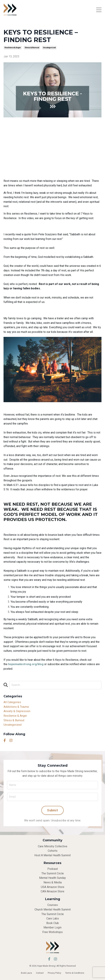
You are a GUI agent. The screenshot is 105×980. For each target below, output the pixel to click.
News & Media (53, 882)
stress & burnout (32, 48)
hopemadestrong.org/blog (26, 664)
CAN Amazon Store (52, 891)
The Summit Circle (53, 873)
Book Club (53, 923)
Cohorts (53, 851)
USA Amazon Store (53, 887)
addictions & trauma (16, 707)
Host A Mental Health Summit (52, 855)
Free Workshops (52, 932)
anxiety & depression (17, 711)
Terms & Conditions (75, 973)
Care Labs (53, 918)
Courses (53, 905)
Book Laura (26, 973)
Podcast (53, 869)
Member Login (52, 927)
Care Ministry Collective (53, 846)
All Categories (12, 702)
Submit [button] (52, 810)
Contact (40, 973)
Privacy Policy (54, 973)
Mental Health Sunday (52, 878)
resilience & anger (13, 48)
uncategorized (49, 48)
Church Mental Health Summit (53, 910)
